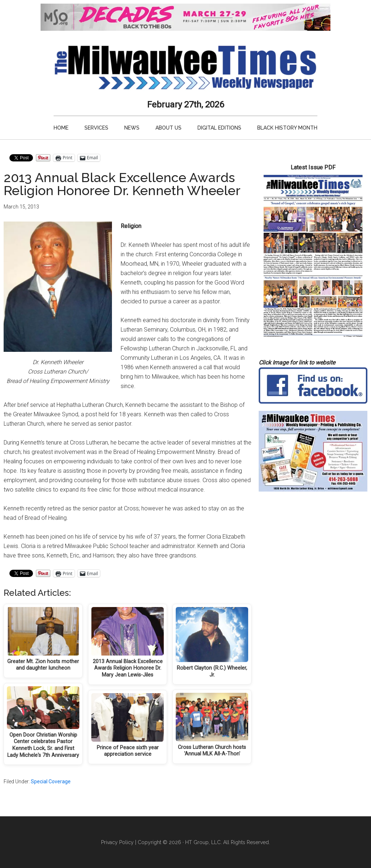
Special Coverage (51, 781)
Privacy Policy (117, 842)
